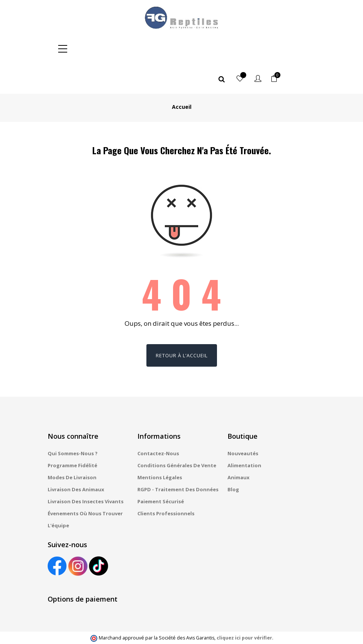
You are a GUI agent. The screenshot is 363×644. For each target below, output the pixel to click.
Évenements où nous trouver (85, 483)
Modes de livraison (72, 447)
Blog (233, 459)
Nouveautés (243, 423)
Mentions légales (160, 447)
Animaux (239, 447)
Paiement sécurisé (161, 471)
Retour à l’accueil (182, 325)
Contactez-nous (158, 423)
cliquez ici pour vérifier (244, 608)
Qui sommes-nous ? (73, 423)
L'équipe (58, 495)
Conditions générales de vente (177, 435)
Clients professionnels (166, 483)
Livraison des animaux (76, 459)
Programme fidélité (72, 435)
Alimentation (244, 435)
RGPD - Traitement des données (178, 459)
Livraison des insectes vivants (86, 471)
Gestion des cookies (234, 631)
